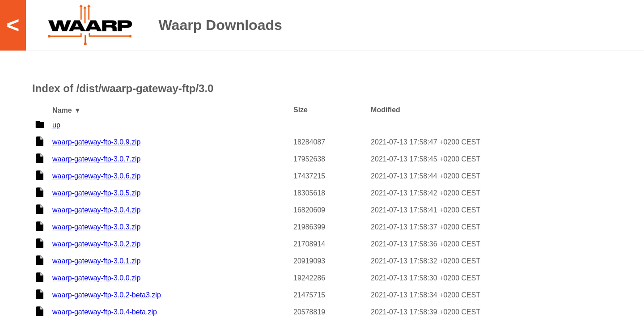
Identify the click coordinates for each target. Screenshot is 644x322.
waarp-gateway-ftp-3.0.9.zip (96, 142)
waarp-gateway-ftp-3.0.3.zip (96, 227)
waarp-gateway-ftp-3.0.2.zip (96, 244)
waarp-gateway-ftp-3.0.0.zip (96, 278)
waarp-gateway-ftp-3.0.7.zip (96, 159)
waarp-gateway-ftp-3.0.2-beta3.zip (107, 295)
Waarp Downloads (220, 25)
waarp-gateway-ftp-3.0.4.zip (96, 210)
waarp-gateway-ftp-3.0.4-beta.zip (105, 312)
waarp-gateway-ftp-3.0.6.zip (96, 176)
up (56, 125)
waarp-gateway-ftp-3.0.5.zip (96, 193)
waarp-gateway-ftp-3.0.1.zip (96, 261)
